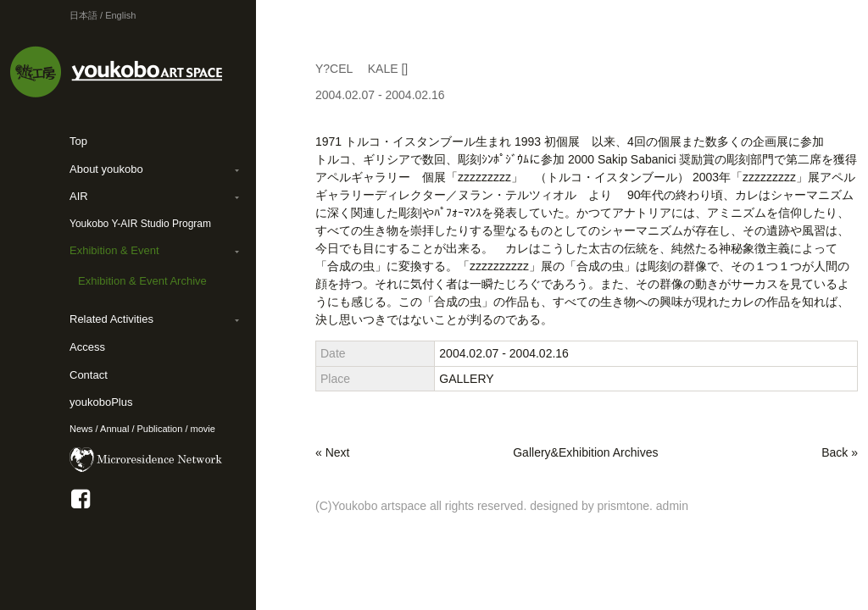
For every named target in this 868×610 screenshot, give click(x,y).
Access (87, 347)
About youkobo (106, 169)
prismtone (623, 506)
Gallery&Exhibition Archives (585, 452)
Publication (160, 429)
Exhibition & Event (114, 250)
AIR (79, 196)
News (81, 429)
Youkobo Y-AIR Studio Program (140, 224)
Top (78, 141)
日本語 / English (103, 15)
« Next (332, 452)
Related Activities (111, 319)
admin (672, 506)
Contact (89, 375)
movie (203, 429)
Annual (114, 429)
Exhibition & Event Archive (142, 281)
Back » (840, 452)
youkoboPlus (101, 402)
